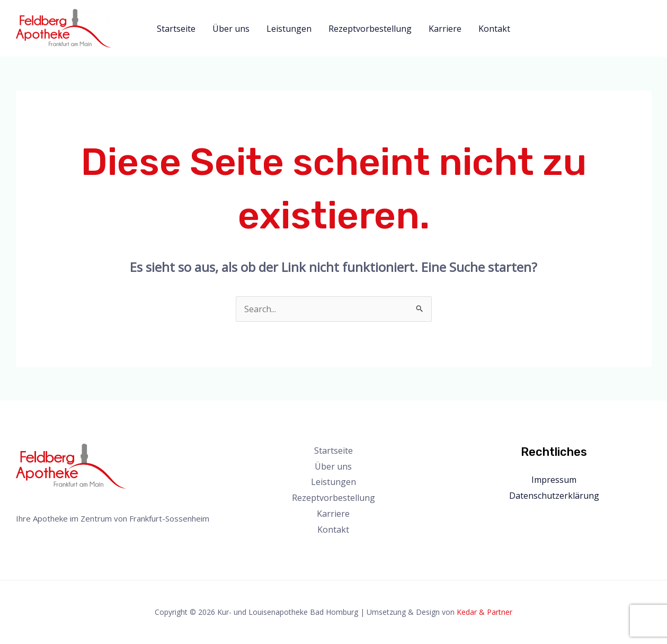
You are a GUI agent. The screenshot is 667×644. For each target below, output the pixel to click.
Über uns (231, 29)
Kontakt (494, 29)
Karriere (445, 29)
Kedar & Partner (484, 612)
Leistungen (289, 29)
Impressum (554, 480)
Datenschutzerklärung (554, 496)
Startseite (176, 29)
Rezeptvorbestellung (370, 29)
